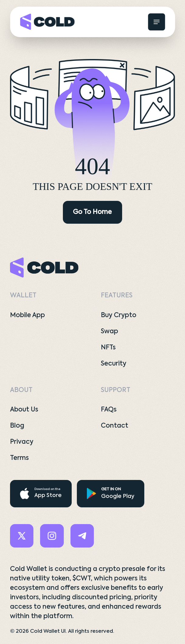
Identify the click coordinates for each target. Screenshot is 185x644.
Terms (19, 458)
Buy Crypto (119, 315)
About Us (24, 410)
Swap (110, 332)
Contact (115, 426)
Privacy (22, 442)
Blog (17, 426)
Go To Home (92, 212)
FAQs (109, 410)
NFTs (108, 348)
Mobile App (27, 315)
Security (114, 364)
